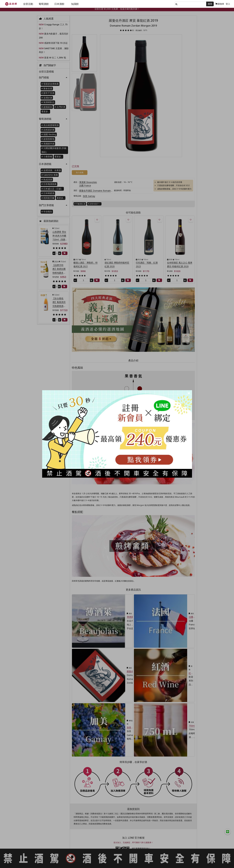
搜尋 (210, 4)
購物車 (220, 4)
